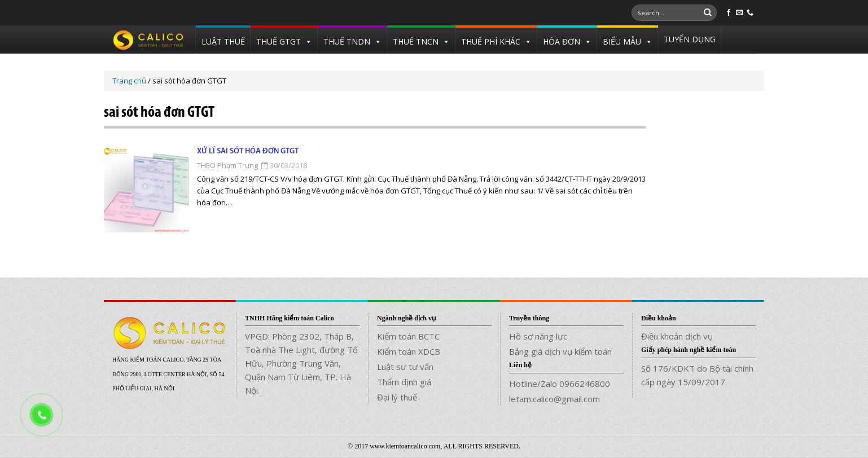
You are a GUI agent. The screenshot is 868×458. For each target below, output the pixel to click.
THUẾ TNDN (347, 41)
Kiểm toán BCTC (408, 336)
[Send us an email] (739, 13)
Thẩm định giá (404, 382)
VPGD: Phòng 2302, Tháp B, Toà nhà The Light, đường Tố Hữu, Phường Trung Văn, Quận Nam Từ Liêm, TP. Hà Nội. (301, 363)
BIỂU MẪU (622, 41)
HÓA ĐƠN (562, 41)
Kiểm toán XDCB (409, 351)
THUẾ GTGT (279, 41)
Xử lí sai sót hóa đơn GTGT (248, 151)
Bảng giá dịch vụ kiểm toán (560, 351)
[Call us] (750, 13)
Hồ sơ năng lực (538, 336)
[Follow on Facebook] (729, 13)
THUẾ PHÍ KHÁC (491, 41)
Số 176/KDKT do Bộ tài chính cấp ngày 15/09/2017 (697, 375)
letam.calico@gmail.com (554, 399)
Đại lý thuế (397, 397)
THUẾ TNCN (416, 41)
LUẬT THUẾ (223, 41)
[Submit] (708, 13)
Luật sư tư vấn (405, 367)
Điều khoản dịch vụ (677, 336)
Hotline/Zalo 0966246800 (560, 384)
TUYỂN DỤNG (690, 39)
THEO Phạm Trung (227, 165)
